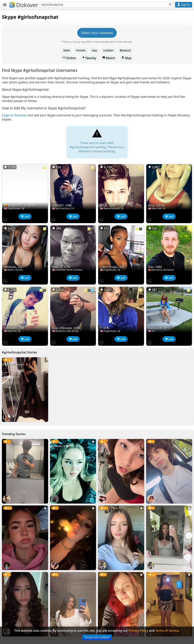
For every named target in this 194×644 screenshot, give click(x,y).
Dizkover (24, 5)
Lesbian (108, 50)
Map (126, 58)
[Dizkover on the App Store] (5, 220)
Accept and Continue (97, 637)
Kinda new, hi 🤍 (60, 446)
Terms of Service (167, 631)
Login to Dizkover (14, 115)
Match (109, 58)
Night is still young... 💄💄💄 (18, 364)
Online (69, 58)
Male (67, 50)
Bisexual (125, 50)
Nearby (89, 58)
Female (81, 50)
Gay (94, 50)
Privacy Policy (138, 631)
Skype (9, 17)
